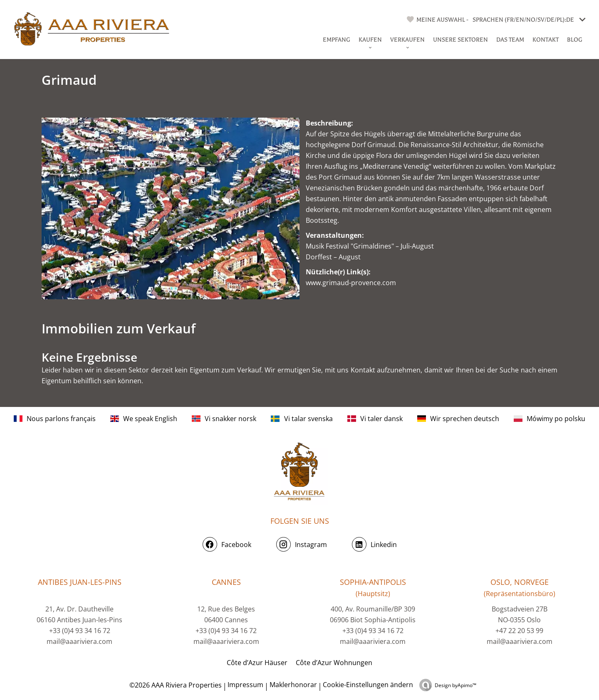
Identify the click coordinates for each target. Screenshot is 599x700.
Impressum (245, 685)
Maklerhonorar (293, 685)
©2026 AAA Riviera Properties (175, 685)
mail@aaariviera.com (79, 641)
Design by (455, 685)
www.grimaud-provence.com (351, 283)
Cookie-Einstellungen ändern (368, 685)
